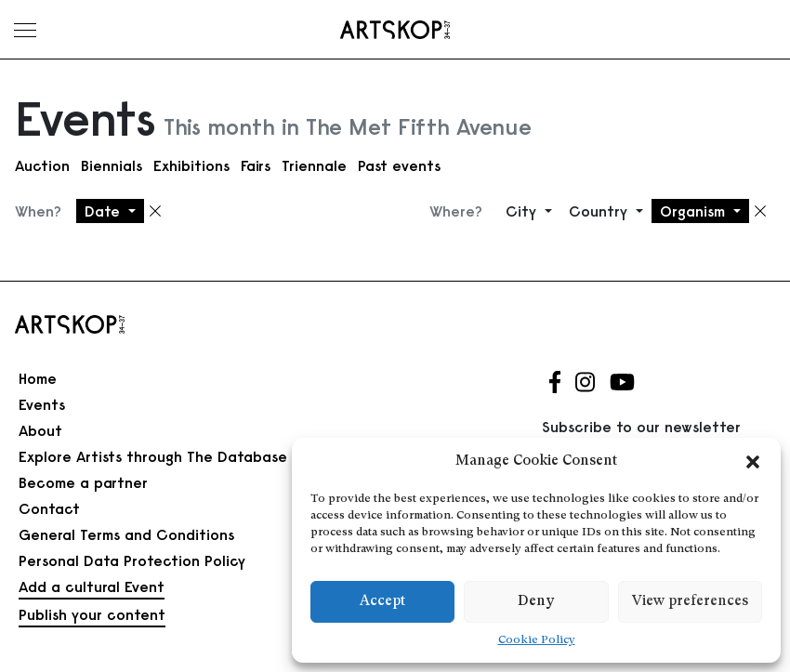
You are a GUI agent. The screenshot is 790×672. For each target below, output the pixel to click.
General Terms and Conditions (126, 534)
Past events (399, 165)
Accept (382, 602)
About (40, 430)
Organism (695, 211)
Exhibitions (191, 165)
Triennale (314, 165)
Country (600, 211)
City (523, 211)
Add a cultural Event (92, 586)
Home (38, 378)
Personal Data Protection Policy (132, 560)
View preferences (690, 602)
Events (42, 404)
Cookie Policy (537, 640)
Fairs (256, 165)
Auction (42, 165)
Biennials (112, 165)
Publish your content (92, 614)
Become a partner (83, 482)
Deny (536, 602)
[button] (753, 462)
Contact (49, 508)
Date (105, 211)
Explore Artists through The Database (153, 456)
